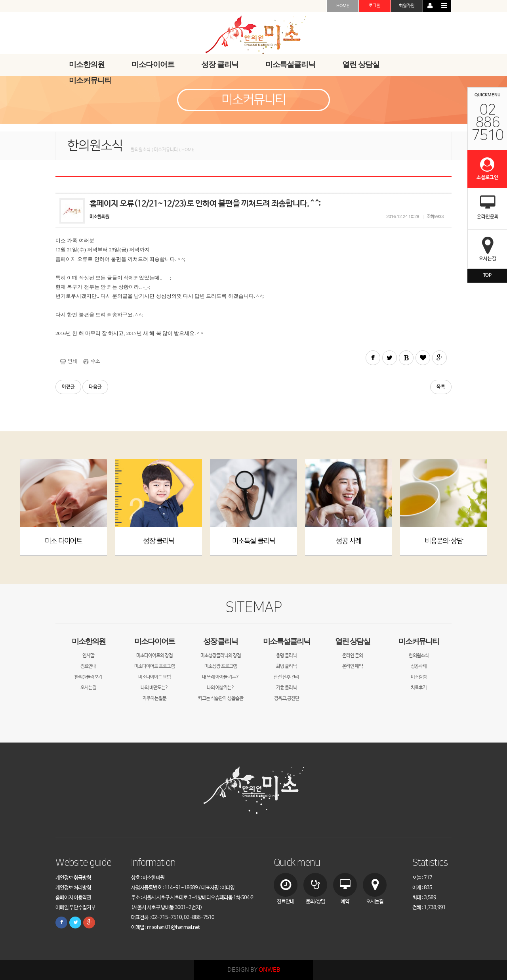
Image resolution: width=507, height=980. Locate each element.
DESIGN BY (254, 970)
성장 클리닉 (159, 541)
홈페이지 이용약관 (73, 898)
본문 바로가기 (0, 0)
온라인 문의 (353, 656)
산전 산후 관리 (286, 677)
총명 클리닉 (286, 656)
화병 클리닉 (286, 666)
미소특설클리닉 (287, 641)
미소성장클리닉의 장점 (221, 656)
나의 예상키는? (220, 688)
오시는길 (88, 688)
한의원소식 (419, 656)
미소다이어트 (154, 641)
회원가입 (407, 6)
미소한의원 (89, 641)
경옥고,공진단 (287, 699)
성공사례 (419, 666)
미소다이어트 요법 (154, 677)
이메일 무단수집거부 (75, 908)
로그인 (375, 6)
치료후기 (419, 688)
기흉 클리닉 (286, 688)
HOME (343, 6)
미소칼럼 (419, 677)
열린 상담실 (353, 641)
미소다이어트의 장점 (154, 656)
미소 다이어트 (63, 541)
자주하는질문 (154, 699)
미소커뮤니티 (419, 641)
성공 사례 (349, 541)
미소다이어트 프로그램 (154, 666)
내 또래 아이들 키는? (220, 677)
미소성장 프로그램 (221, 666)
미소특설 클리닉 (254, 541)
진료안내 (88, 666)
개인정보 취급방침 (73, 878)
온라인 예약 (353, 666)
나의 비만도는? (154, 688)
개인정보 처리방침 (73, 888)
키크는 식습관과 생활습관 (221, 699)
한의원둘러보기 (88, 677)
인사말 (88, 656)
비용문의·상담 (444, 541)
